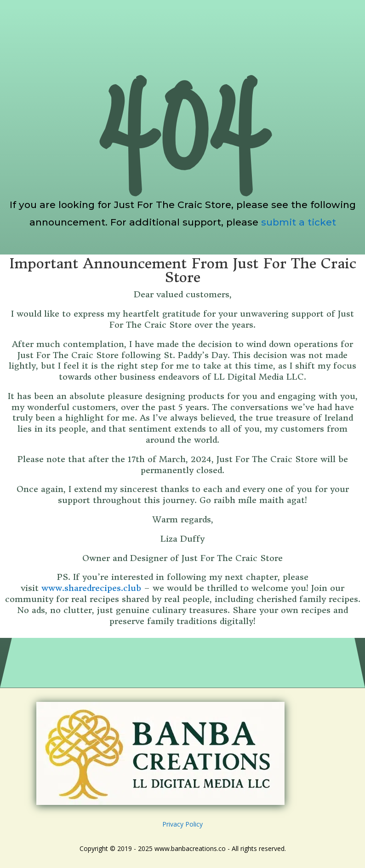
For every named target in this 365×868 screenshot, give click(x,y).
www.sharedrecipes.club (91, 588)
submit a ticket (299, 222)
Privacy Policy (182, 824)
